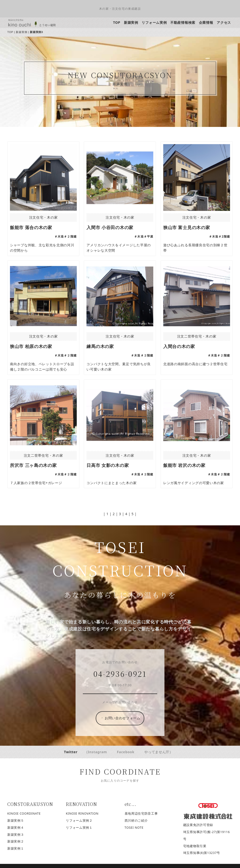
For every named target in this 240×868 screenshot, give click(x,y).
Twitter (71, 752)
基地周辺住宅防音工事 (141, 814)
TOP (117, 22)
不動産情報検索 (183, 22)
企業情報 (206, 22)
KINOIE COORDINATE (24, 814)
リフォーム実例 (154, 22)
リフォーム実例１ (79, 828)
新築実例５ (16, 821)
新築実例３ (16, 835)
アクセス (224, 22)
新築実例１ (16, 848)
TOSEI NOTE (134, 828)
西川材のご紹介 (136, 821)
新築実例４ (16, 828)
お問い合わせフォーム (121, 718)
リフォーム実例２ (79, 821)
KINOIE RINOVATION (82, 814)
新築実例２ (16, 841)
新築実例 (131, 22)
